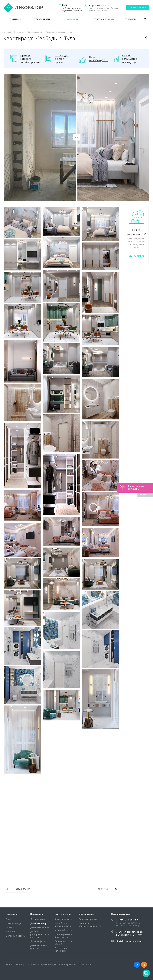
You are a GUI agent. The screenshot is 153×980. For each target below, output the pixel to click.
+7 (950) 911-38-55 (99, 5)
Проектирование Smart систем (63, 936)
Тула (64, 5)
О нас (9, 919)
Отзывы (10, 927)
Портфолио (74, 19)
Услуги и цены (44, 19)
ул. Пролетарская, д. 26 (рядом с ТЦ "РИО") (72, 9)
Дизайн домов (38, 919)
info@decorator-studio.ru (128, 941)
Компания (16, 19)
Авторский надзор (64, 930)
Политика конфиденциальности (90, 925)
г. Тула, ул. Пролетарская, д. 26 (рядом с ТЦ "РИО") (129, 933)
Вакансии (11, 932)
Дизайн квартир (38, 923)
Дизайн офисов (38, 941)
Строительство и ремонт (63, 943)
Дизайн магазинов (40, 927)
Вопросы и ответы (16, 936)
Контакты (130, 19)
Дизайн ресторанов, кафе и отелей (40, 934)
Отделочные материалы (61, 949)
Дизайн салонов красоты (39, 947)
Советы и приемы (104, 19)
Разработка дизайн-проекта (63, 925)
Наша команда (13, 923)
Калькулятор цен (63, 919)
